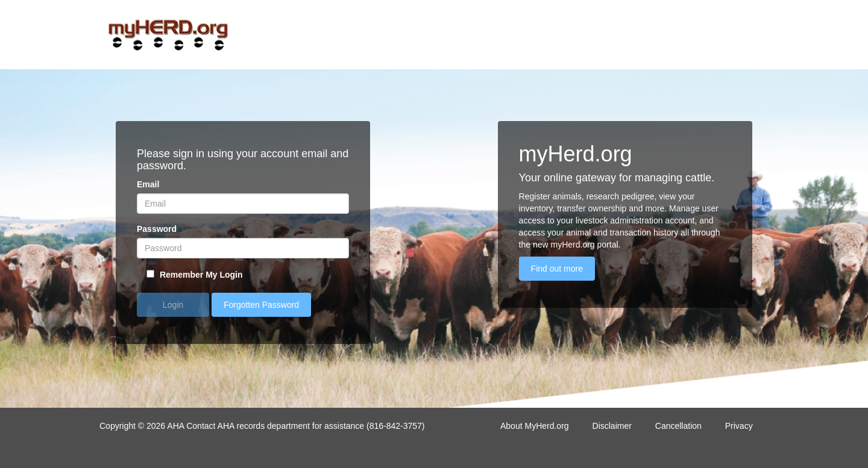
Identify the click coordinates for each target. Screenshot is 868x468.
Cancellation (678, 426)
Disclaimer (612, 426)
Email (148, 184)
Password (157, 229)
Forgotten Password (261, 305)
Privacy (739, 426)
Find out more (557, 269)
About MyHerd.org (535, 426)
